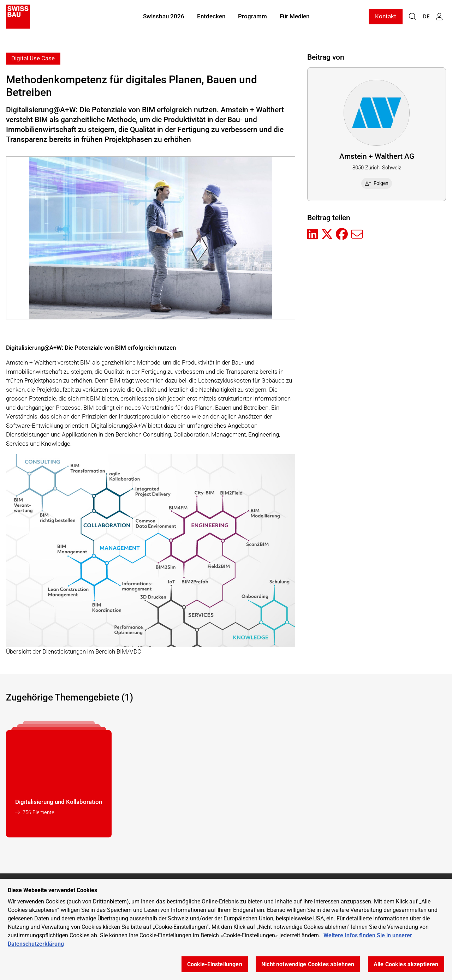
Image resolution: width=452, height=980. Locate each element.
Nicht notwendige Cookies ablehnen (308, 964)
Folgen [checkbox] (377, 183)
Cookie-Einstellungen (215, 964)
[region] (226, 929)
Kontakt (386, 17)
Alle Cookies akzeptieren (406, 964)
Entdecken (211, 17)
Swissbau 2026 (164, 17)
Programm (252, 17)
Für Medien (295, 17)
